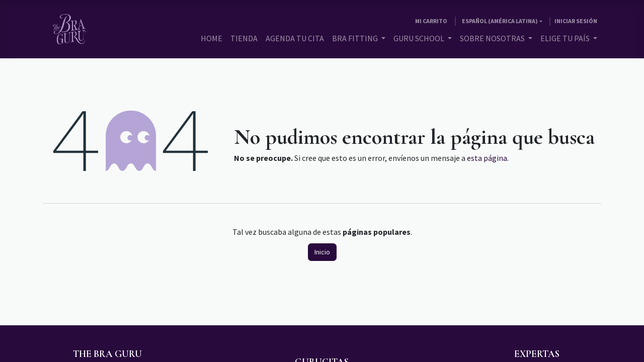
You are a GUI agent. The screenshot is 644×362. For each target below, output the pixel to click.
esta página (487, 158)
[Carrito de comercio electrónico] (431, 21)
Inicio (322, 252)
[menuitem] (212, 38)
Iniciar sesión (576, 21)
